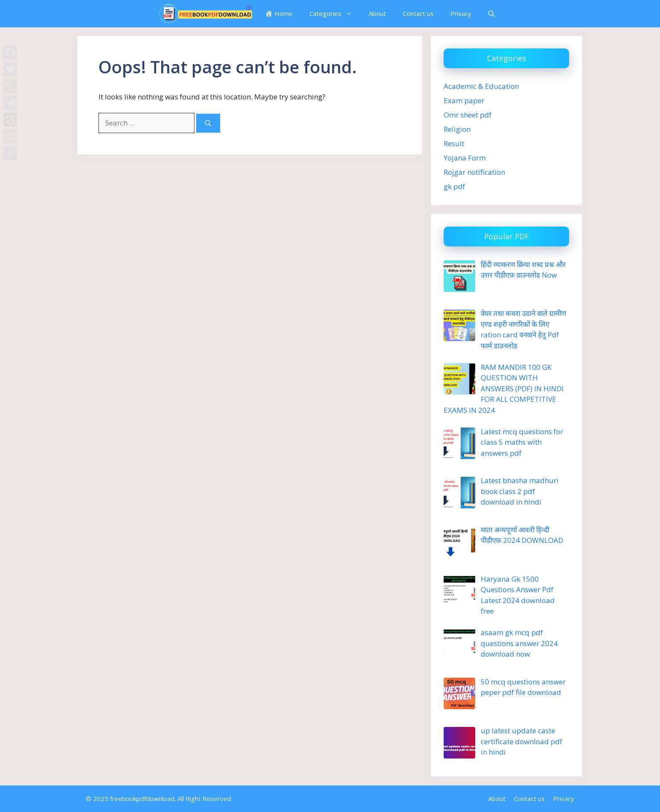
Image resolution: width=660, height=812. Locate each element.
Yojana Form (465, 158)
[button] (491, 14)
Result (454, 143)
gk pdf (454, 186)
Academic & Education (481, 86)
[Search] (208, 123)
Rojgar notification (474, 172)
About (377, 13)
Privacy (461, 13)
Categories (335, 14)
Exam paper (464, 100)
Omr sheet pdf (468, 115)
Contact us (418, 13)
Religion (457, 129)
